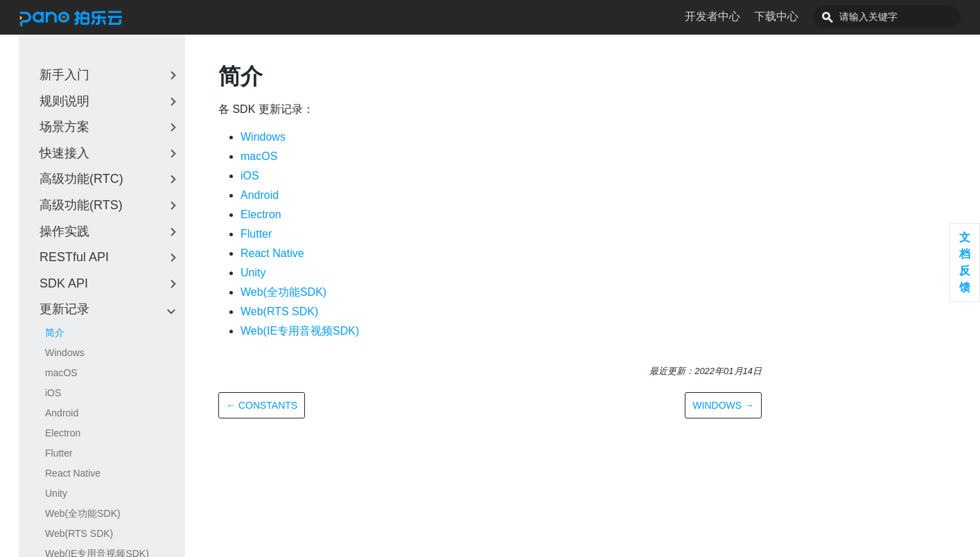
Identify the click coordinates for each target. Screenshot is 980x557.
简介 (55, 333)
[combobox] (902, 17)
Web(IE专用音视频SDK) (300, 331)
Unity (56, 493)
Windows (65, 353)
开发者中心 (744, 16)
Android (62, 413)
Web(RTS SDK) (79, 533)
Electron (63, 433)
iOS (53, 393)
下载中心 (807, 16)
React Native (73, 473)
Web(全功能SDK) (83, 513)
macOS (61, 373)
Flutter (59, 453)
